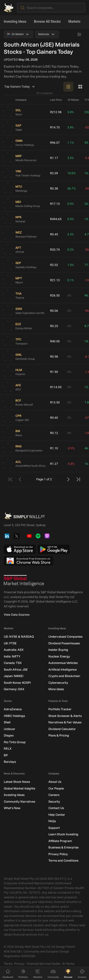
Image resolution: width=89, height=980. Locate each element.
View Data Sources (17, 615)
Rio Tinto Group (15, 742)
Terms (8, 963)
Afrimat (20, 252)
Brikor (19, 435)
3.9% (71, 127)
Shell (7, 722)
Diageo (9, 735)
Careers (54, 795)
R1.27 (54, 464)
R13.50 (55, 402)
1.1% (71, 143)
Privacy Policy (58, 854)
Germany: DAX (14, 689)
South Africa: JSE (16, 669)
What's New (12, 808)
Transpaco (22, 343)
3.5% (71, 158)
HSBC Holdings (14, 716)
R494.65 (56, 219)
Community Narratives (19, 801)
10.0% (72, 173)
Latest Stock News (17, 782)
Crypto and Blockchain (64, 676)
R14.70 (55, 127)
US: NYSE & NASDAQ (19, 637)
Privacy (19, 963)
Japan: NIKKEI (14, 676)
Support (54, 828)
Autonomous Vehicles (63, 663)
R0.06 (54, 311)
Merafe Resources (26, 160)
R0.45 (54, 234)
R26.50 (55, 295)
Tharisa (20, 298)
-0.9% (71, 448)
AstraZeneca (13, 709)
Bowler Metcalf (24, 405)
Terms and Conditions (63, 861)
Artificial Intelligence (63, 669)
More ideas (56, 689)
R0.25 (54, 326)
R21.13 (55, 280)
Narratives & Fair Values (65, 722)
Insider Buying (58, 650)
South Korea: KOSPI (17, 682)
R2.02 (54, 265)
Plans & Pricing (59, 735)
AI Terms (68, 963)
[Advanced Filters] (79, 34)
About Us (55, 782)
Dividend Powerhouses (64, 643)
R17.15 (55, 204)
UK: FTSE (10, 643)
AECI (18, 389)
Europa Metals (24, 328)
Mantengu (21, 191)
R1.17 (54, 158)
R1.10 (54, 448)
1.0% (71, 265)
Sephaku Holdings (26, 267)
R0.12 (54, 433)
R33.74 (55, 250)
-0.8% (71, 464)
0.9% (71, 204)
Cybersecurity (58, 682)
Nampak (20, 221)
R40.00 (55, 341)
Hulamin (20, 374)
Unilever (9, 729)
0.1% (71, 280)
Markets (74, 21)
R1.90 (54, 372)
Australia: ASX (14, 650)
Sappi (19, 130)
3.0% (71, 112)
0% (69, 295)
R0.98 (54, 357)
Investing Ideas (15, 21)
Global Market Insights (19, 788)
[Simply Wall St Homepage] (9, 8)
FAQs (52, 821)
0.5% (71, 219)
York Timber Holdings (28, 175)
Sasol (19, 114)
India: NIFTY (12, 656)
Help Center (57, 814)
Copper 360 (22, 420)
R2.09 (54, 173)
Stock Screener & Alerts (65, 716)
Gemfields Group (25, 359)
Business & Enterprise (63, 847)
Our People (56, 788)
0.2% (71, 250)
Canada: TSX (13, 663)
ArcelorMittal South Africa (30, 466)
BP (6, 755)
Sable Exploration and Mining (31, 313)
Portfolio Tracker (60, 709)
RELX (8, 749)
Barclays (10, 762)
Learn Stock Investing (63, 834)
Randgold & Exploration (29, 450)
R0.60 (54, 418)
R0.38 (54, 188)
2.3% (71, 234)
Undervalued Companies (65, 637)
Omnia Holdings (25, 145)
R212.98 (56, 112)
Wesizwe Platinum (26, 236)
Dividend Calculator (62, 729)
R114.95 (56, 387)
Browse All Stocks (47, 21)
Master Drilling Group (28, 206)
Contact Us (56, 808)
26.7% (72, 188)
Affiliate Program (60, 841)
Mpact (19, 282)
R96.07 (55, 143)
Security (54, 801)
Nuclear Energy (59, 656)
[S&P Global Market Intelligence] (24, 581)
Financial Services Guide (43, 963)
